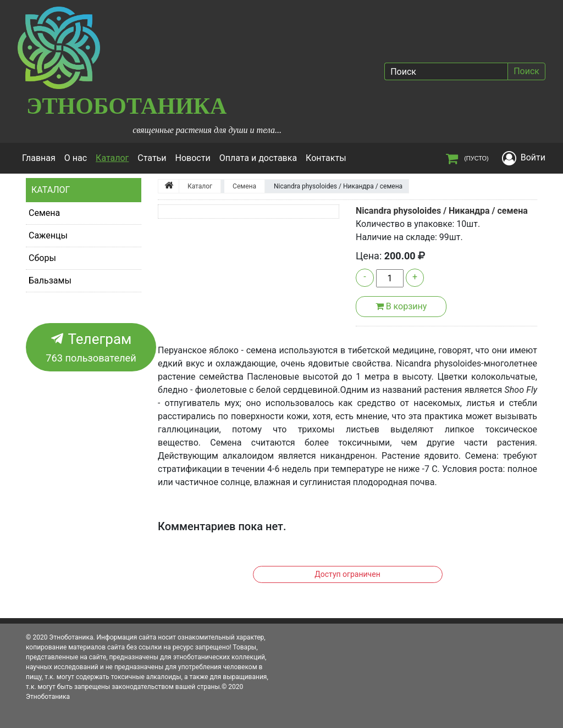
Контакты (326, 158)
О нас (76, 158)
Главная (39, 158)
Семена (44, 213)
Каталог (114, 157)
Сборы (42, 258)
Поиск (526, 71)
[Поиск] (446, 71)
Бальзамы (50, 280)
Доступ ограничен (347, 574)
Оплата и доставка (258, 158)
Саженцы (48, 235)
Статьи (152, 158)
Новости (193, 158)
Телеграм (91, 348)
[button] (172, 212)
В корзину (401, 306)
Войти (533, 157)
